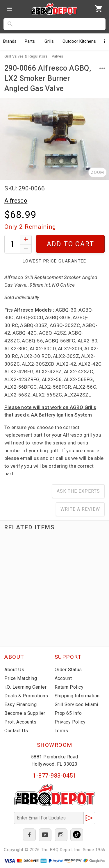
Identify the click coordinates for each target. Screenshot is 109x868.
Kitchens (79, 41)
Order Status (68, 670)
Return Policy (69, 687)
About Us (14, 670)
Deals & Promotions (26, 696)
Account (63, 678)
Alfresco (16, 201)
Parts (30, 41)
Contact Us (16, 731)
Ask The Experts (78, 491)
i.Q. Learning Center (25, 687)
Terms (61, 731)
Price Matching (21, 678)
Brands (10, 41)
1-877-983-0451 (54, 776)
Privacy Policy (70, 722)
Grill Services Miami (76, 704)
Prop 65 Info (68, 713)
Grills (49, 41)
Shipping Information (77, 696)
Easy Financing (20, 704)
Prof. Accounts (20, 722)
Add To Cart (70, 244)
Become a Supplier (25, 713)
